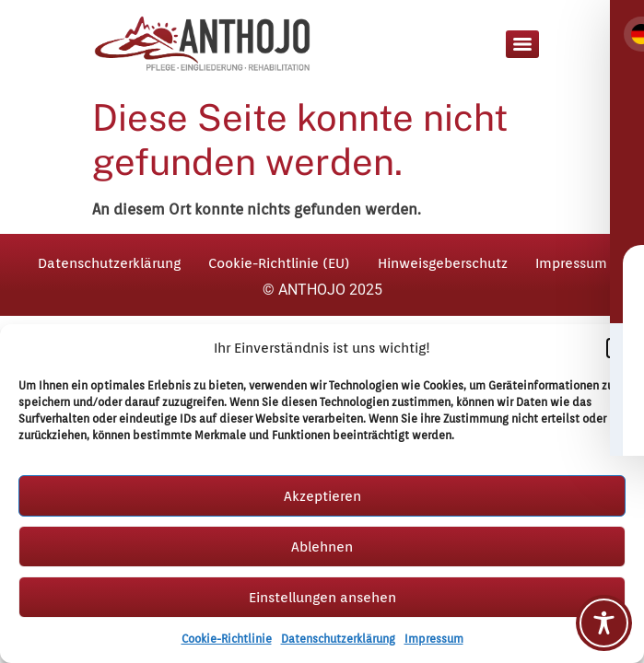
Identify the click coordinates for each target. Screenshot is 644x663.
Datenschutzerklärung (338, 639)
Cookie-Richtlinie (227, 639)
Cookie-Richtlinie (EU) (279, 263)
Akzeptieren (322, 496)
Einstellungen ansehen (322, 598)
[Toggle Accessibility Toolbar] (604, 623)
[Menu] (522, 44)
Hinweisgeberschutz (443, 263)
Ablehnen (322, 547)
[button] (616, 348)
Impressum (434, 639)
